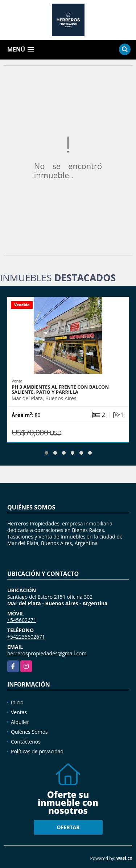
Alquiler (20, 722)
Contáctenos (26, 742)
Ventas (19, 712)
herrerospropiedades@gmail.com (47, 653)
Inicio (17, 702)
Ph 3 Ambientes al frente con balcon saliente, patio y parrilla (60, 389)
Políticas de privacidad (37, 751)
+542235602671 (26, 637)
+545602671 (22, 620)
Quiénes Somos (29, 732)
